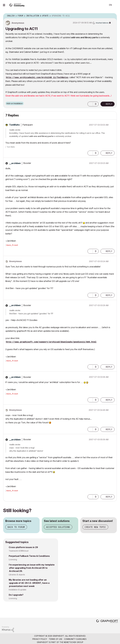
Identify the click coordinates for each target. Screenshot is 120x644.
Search (102, 5)
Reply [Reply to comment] (109, 153)
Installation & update (18, 590)
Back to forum (16, 527)
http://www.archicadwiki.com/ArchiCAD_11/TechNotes (37, 78)
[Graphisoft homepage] (107, 621)
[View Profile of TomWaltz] (14, 125)
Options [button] (113, 16)
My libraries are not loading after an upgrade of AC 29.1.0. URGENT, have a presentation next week (29, 583)
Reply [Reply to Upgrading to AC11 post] (109, 104)
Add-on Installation (15, 103)
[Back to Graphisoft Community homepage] (18, 5)
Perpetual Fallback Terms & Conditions (29, 556)
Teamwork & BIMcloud (19, 551)
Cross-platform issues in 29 (23, 547)
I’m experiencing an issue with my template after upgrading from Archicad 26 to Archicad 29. (32, 568)
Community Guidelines (75, 639)
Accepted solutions (58, 527)
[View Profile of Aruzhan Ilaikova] (102, 23)
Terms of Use (56, 639)
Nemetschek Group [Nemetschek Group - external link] (74, 642)
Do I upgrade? (16, 595)
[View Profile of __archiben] (15, 163)
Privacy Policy (40, 639)
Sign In (116, 5)
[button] (90, 104)
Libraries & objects (17, 575)
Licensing (13, 559)
